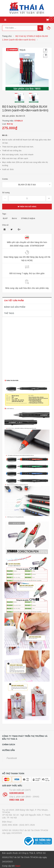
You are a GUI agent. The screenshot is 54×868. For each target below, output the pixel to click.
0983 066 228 (17, 800)
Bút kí (14, 218)
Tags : (5, 214)
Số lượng (6, 193)
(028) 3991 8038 (10, 825)
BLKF (5, 218)
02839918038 (17, 793)
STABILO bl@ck (28, 218)
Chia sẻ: (5, 225)
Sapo (18, 866)
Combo (5, 179)
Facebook (12, 758)
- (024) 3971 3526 (26, 825)
